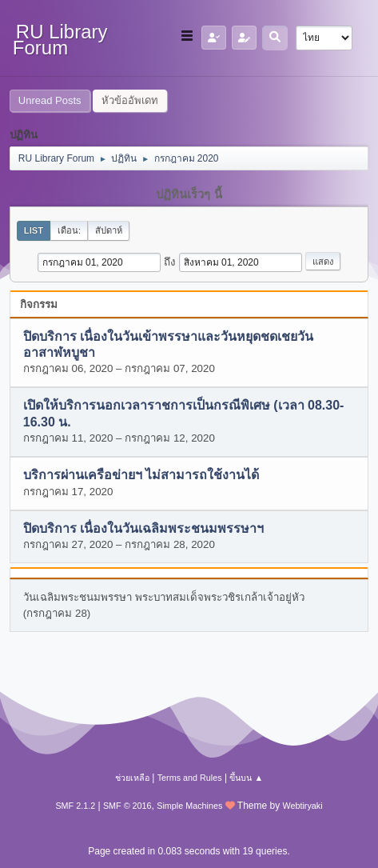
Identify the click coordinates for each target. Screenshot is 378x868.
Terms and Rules (190, 778)
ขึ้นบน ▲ (246, 778)
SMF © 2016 (127, 806)
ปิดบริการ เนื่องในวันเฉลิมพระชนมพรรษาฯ (143, 528)
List (34, 230)
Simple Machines (189, 806)
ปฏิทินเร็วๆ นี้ (189, 194)
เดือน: (69, 230)
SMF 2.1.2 (75, 806)
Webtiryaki (302, 806)
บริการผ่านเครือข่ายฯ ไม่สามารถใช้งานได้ (141, 476)
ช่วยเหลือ (132, 778)
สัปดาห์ (109, 230)
